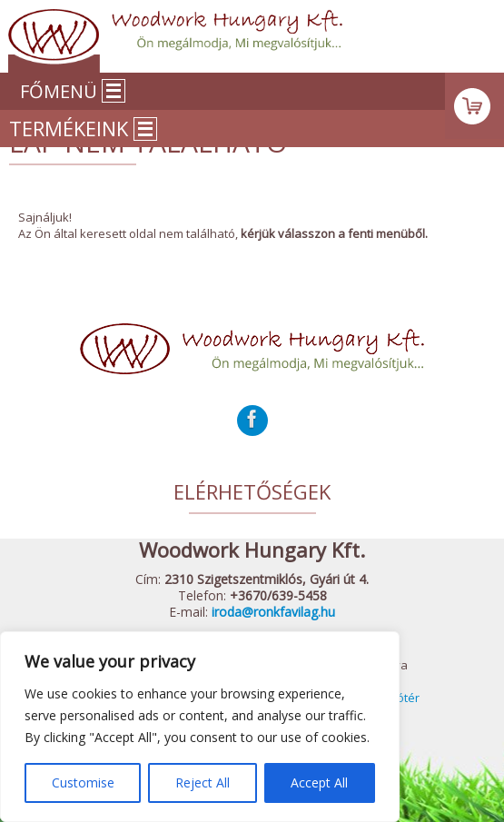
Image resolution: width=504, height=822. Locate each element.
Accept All (319, 782)
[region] (200, 727)
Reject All (203, 782)
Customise (83, 782)
